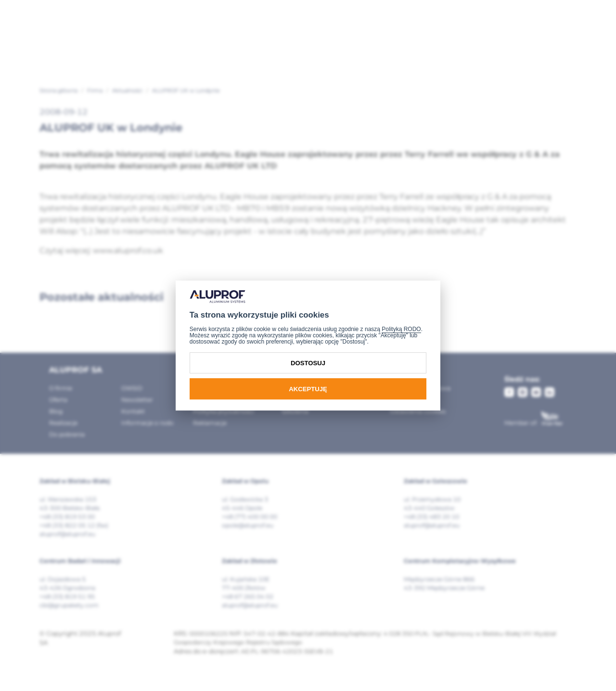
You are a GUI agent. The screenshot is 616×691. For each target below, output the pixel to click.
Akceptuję (308, 389)
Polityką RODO (401, 329)
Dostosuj (308, 363)
